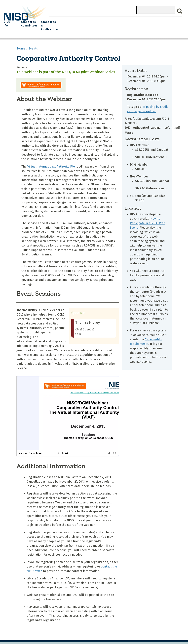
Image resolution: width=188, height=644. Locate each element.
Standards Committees (146, 22)
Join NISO (87, 20)
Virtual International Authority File (51, 159)
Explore (102, 20)
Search (180, 11)
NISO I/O (129, 20)
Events (115, 20)
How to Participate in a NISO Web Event (148, 216)
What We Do (69, 20)
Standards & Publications (170, 22)
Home (54, 20)
